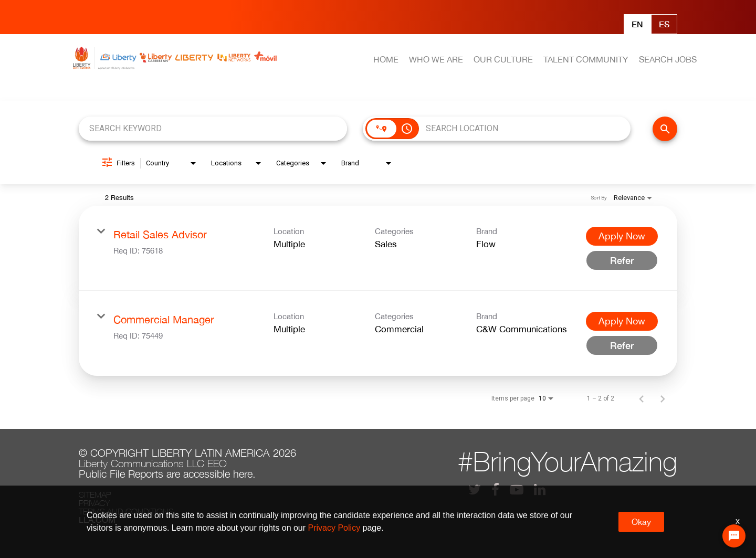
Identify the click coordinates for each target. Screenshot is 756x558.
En (637, 24)
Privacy (94, 503)
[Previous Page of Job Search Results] (642, 398)
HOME (386, 59)
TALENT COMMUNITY (586, 59)
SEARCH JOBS (668, 59)
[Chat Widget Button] (734, 536)
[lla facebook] (495, 489)
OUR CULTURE (503, 59)
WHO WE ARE (436, 59)
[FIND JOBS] (665, 129)
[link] (378, 248)
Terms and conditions (126, 511)
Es (664, 24)
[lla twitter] (475, 489)
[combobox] (213, 128)
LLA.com (97, 520)
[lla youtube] (517, 489)
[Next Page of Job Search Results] (663, 398)
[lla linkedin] (540, 489)
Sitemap (95, 494)
